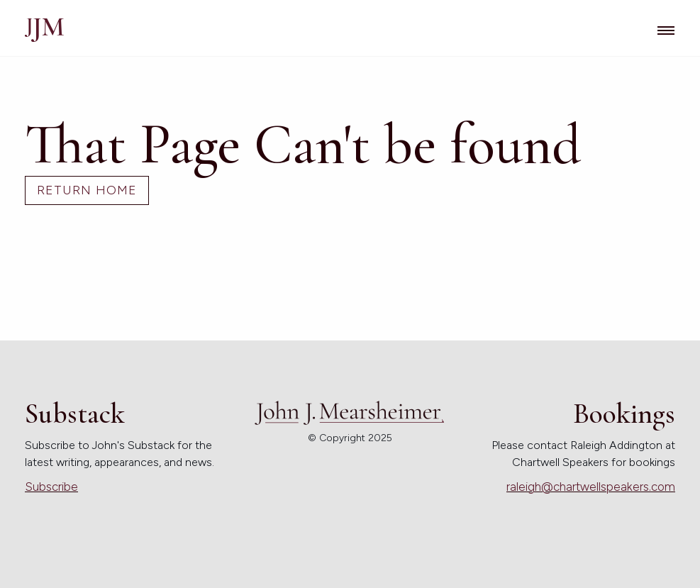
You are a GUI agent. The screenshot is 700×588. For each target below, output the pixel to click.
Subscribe (51, 487)
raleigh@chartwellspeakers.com (591, 487)
